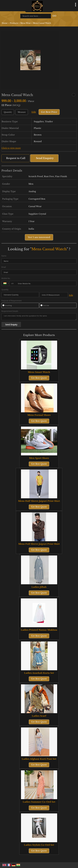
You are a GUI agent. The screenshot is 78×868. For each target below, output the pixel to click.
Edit (34, 112)
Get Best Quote (39, 378)
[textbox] (22, 112)
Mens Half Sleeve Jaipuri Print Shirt (39, 501)
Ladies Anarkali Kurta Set (39, 673)
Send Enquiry (45, 158)
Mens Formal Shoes (39, 415)
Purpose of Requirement (12, 301)
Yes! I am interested (39, 237)
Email (4, 267)
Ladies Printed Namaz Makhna (39, 630)
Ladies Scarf (39, 716)
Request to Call (16, 158)
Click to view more (11, 148)
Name (4, 256)
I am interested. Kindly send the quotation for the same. (39, 317)
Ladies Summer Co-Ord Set (39, 802)
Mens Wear (25, 23)
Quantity (5, 290)
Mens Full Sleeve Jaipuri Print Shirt (39, 544)
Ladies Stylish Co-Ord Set (39, 845)
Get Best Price (49, 112)
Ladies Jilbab (39, 587)
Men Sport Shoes (39, 458)
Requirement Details (10, 311)
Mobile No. (6, 278)
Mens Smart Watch (39, 372)
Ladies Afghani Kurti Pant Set (39, 759)
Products (14, 23)
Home (5, 23)
